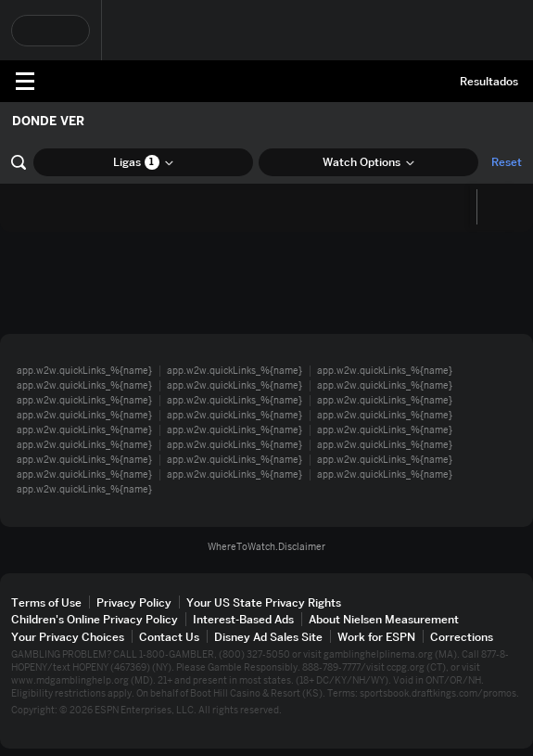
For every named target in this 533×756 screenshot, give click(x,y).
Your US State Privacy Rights (264, 602)
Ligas (144, 162)
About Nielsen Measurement (384, 619)
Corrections (462, 637)
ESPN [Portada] (97, 81)
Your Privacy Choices (68, 637)
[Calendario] (493, 207)
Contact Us (169, 637)
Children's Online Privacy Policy (95, 619)
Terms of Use (46, 602)
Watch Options (369, 162)
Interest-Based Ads (243, 619)
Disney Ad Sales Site (268, 637)
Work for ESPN (376, 637)
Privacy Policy (134, 602)
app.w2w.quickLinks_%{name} (84, 371)
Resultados (489, 81)
